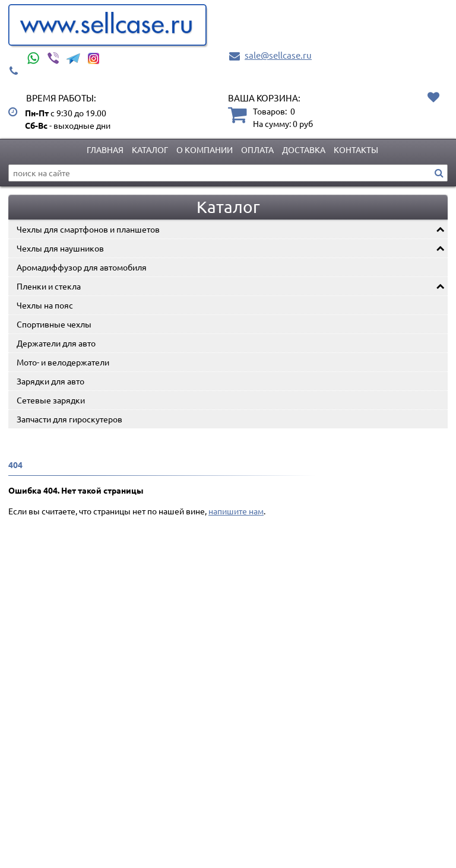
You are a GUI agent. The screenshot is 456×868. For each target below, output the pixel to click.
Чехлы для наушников (60, 248)
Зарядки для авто (50, 381)
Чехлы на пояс (45, 305)
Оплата (257, 150)
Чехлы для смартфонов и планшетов (88, 229)
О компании (205, 150)
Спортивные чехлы (54, 324)
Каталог (150, 150)
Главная (105, 150)
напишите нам (236, 511)
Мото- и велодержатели (63, 362)
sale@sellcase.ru (278, 55)
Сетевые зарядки (51, 400)
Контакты (356, 150)
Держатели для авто (56, 343)
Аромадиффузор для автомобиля (82, 267)
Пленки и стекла (49, 286)
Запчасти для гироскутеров (69, 419)
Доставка (304, 150)
